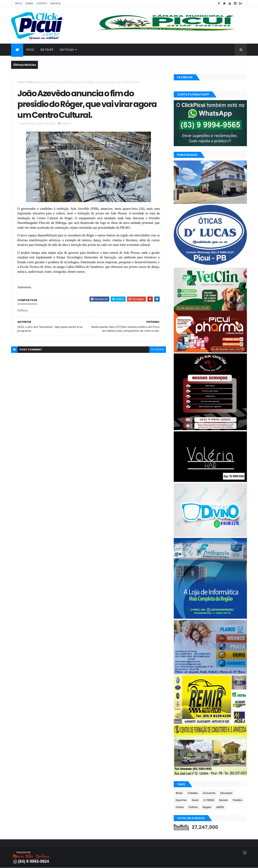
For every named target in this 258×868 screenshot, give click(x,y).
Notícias (67, 50)
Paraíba (237, 800)
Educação (226, 793)
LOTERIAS (209, 800)
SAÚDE (220, 807)
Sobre (29, 3)
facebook (158, 350)
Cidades (193, 793)
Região (207, 807)
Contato (42, 3)
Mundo (224, 800)
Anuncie (55, 3)
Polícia (180, 807)
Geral (195, 800)
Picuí (30, 50)
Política (31, 82)
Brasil (179, 793)
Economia (209, 793)
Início (19, 3)
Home (21, 82)
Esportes (181, 800)
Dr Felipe (47, 50)
